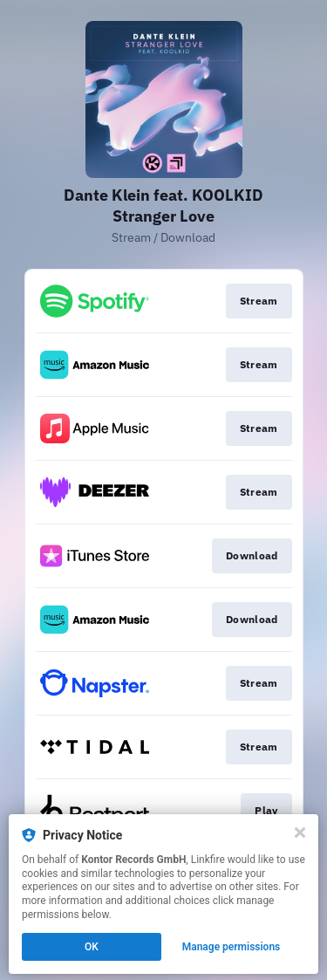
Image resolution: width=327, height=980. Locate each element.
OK (92, 947)
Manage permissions (232, 947)
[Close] (300, 833)
